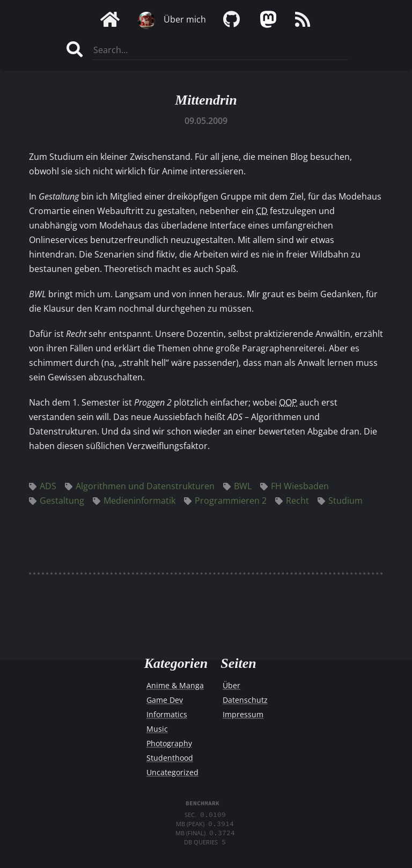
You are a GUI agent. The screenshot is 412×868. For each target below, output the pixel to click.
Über (231, 685)
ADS (43, 486)
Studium (340, 501)
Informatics (167, 714)
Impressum (243, 714)
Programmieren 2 (225, 501)
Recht (292, 501)
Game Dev (165, 700)
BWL (237, 486)
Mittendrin (206, 100)
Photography (169, 743)
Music (157, 729)
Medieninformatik (134, 501)
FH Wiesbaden (295, 486)
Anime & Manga (175, 685)
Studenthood (170, 758)
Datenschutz (245, 700)
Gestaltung (57, 501)
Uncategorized (172, 772)
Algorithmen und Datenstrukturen (140, 486)
